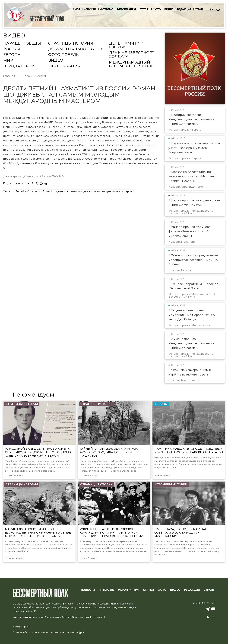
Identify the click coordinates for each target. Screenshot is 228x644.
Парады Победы (22, 43)
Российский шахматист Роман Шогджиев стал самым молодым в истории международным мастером (74, 277)
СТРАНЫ (209, 590)
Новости (90, 9)
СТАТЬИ (148, 590)
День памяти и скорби (126, 45)
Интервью (107, 9)
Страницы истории (71, 43)
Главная (9, 76)
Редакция (184, 9)
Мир (8, 61)
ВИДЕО (175, 590)
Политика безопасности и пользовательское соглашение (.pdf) (49, 632)
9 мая (76, 9)
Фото (157, 9)
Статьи (144, 9)
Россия (12, 49)
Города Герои (19, 66)
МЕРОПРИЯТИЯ (129, 590)
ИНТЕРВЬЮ (106, 590)
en (212, 10)
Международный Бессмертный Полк (131, 64)
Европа (12, 55)
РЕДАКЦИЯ (192, 590)
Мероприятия (127, 9)
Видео (169, 9)
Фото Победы (64, 55)
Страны (200, 9)
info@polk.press (21, 627)
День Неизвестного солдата (132, 55)
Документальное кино (75, 49)
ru (213, 617)
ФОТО (162, 590)
